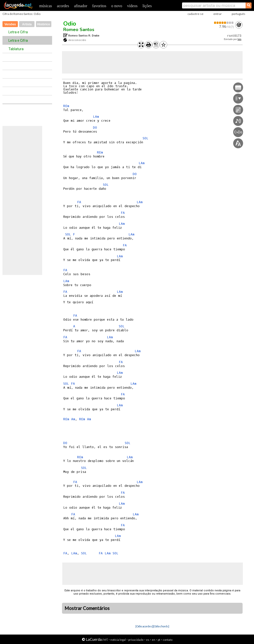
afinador (80, 6)
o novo (117, 6)
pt (159, 640)
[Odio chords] (161, 626)
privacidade (136, 640)
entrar (218, 14)
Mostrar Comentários (87, 608)
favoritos (99, 6)
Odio (70, 24)
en (154, 640)
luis (239, 39)
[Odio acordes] (144, 626)
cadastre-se (195, 14)
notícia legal (118, 640)
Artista (27, 24)
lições (147, 6)
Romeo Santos (79, 30)
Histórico (44, 24)
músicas (46, 6)
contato (168, 640)
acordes (63, 6)
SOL (145, 138)
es (148, 640)
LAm (96, 117)
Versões (10, 24)
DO (95, 128)
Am (73, 419)
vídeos (132, 6)
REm (66, 106)
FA (79, 202)
